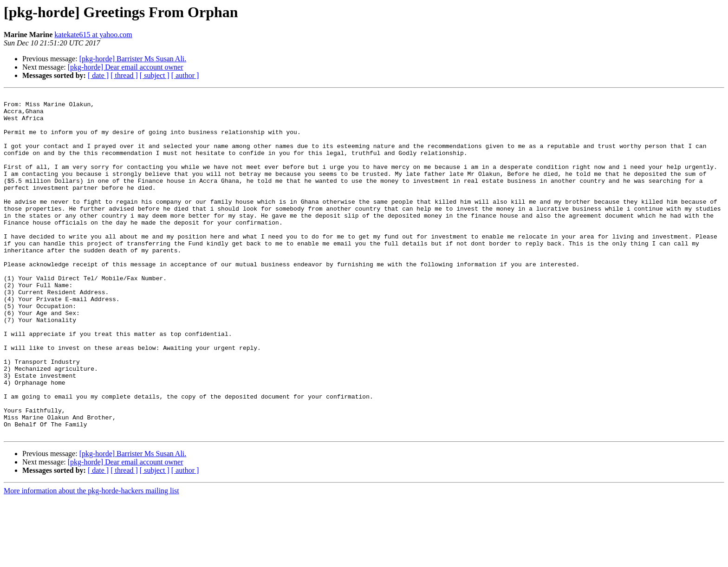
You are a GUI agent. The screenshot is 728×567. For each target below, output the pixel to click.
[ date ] (98, 75)
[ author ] (185, 75)
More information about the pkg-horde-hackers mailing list (91, 559)
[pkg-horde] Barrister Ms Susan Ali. (133, 59)
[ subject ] (155, 75)
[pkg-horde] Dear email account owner (126, 67)
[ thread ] (124, 75)
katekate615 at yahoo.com (93, 35)
